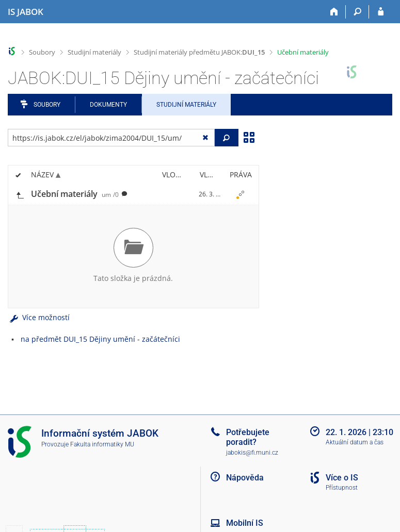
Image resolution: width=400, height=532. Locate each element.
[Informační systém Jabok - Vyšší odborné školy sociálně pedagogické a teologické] (26, 12)
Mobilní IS (245, 523)
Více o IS (342, 478)
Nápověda (245, 478)
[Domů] (334, 12)
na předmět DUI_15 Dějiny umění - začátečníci (100, 339)
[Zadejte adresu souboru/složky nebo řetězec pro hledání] (111, 138)
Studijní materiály (94, 52)
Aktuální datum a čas (355, 442)
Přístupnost (342, 488)
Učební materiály (303, 52)
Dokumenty (108, 105)
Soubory (42, 52)
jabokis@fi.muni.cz (252, 453)
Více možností (39, 317)
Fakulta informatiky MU (102, 444)
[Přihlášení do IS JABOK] (381, 12)
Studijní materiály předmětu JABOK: (199, 52)
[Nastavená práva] (241, 194)
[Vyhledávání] (357, 12)
